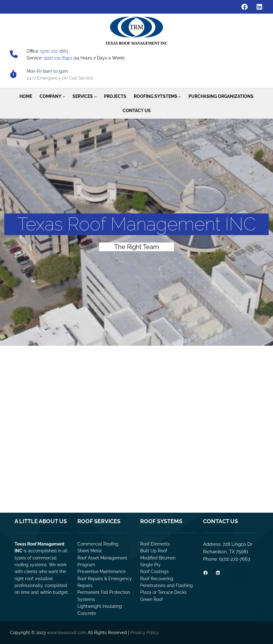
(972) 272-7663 (54, 51)
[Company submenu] (64, 96)
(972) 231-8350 (58, 58)
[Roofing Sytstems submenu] (180, 96)
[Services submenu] (95, 96)
